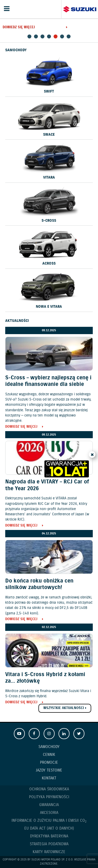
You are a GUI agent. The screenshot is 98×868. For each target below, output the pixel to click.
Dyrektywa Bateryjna (49, 836)
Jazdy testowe (49, 770)
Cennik (49, 755)
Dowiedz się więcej (19, 28)
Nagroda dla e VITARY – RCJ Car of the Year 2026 (47, 485)
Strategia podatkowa (49, 844)
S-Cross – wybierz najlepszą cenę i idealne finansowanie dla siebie (48, 381)
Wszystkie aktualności (64, 708)
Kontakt (49, 778)
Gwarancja (49, 805)
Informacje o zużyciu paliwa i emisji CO (49, 821)
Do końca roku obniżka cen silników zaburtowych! (39, 584)
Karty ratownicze (49, 852)
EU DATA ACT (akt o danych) (49, 829)
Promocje (49, 763)
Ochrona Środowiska (49, 789)
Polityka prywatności (49, 797)
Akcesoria (49, 813)
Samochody (49, 747)
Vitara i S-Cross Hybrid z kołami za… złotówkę (45, 678)
